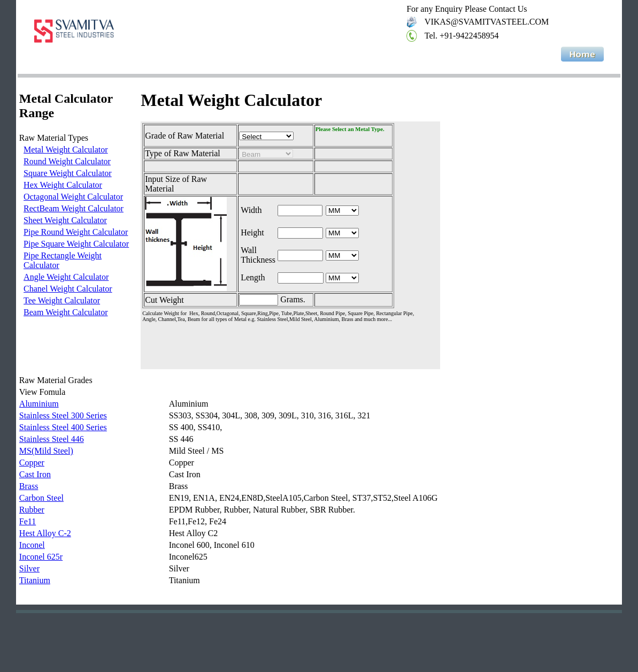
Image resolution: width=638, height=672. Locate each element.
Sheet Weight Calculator (65, 220)
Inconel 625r (41, 557)
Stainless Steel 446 (52, 439)
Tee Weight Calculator (62, 300)
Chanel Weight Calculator (68, 289)
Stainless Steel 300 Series (63, 415)
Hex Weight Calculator (63, 185)
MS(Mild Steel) (46, 451)
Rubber (32, 510)
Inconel (32, 545)
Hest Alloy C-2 (45, 533)
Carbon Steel (41, 498)
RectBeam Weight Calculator (74, 208)
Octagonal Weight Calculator (73, 197)
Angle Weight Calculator (66, 277)
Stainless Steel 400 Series (63, 427)
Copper (32, 463)
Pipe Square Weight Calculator (76, 244)
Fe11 (28, 521)
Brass (29, 486)
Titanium (35, 580)
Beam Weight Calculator (66, 312)
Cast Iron (35, 474)
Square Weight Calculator (68, 173)
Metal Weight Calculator (66, 150)
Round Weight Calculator (67, 161)
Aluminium (39, 404)
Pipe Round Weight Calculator (76, 232)
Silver (29, 568)
